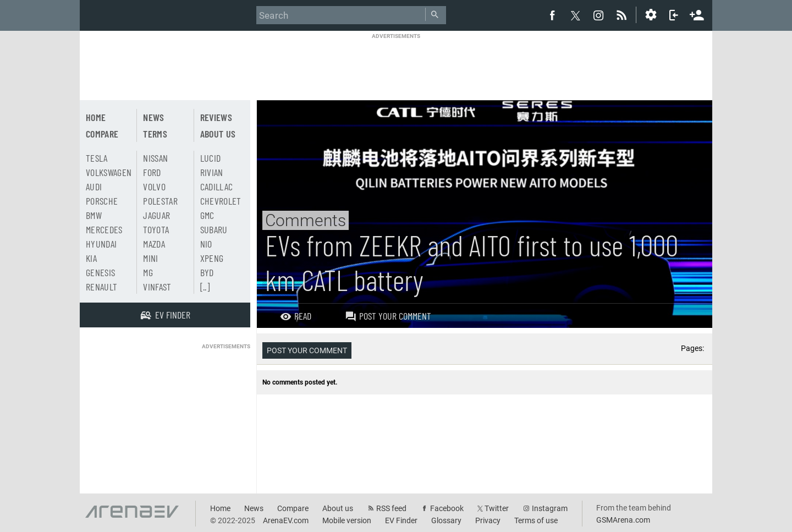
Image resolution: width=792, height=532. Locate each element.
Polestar (160, 201)
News (153, 117)
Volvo (154, 187)
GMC (207, 215)
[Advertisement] (396, 64)
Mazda (154, 244)
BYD (207, 272)
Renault (101, 287)
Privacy (488, 520)
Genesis (100, 272)
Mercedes (104, 229)
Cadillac (217, 187)
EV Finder (401, 520)
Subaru (214, 229)
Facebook (447, 508)
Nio (206, 244)
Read (296, 316)
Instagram (550, 508)
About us (218, 134)
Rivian (212, 172)
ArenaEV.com (286, 520)
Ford (152, 172)
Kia (91, 258)
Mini (150, 258)
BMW (94, 215)
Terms (155, 134)
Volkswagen (109, 172)
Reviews (216, 117)
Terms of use (536, 520)
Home (96, 117)
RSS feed (391, 508)
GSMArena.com (623, 520)
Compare (102, 134)
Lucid (211, 158)
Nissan (155, 158)
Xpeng (212, 258)
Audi (94, 187)
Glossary (446, 520)
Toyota (156, 229)
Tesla (97, 158)
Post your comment (388, 316)
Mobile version (347, 520)
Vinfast (157, 287)
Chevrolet (221, 201)
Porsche (102, 201)
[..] (205, 287)
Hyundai (101, 244)
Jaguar (156, 215)
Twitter (497, 508)
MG (148, 272)
